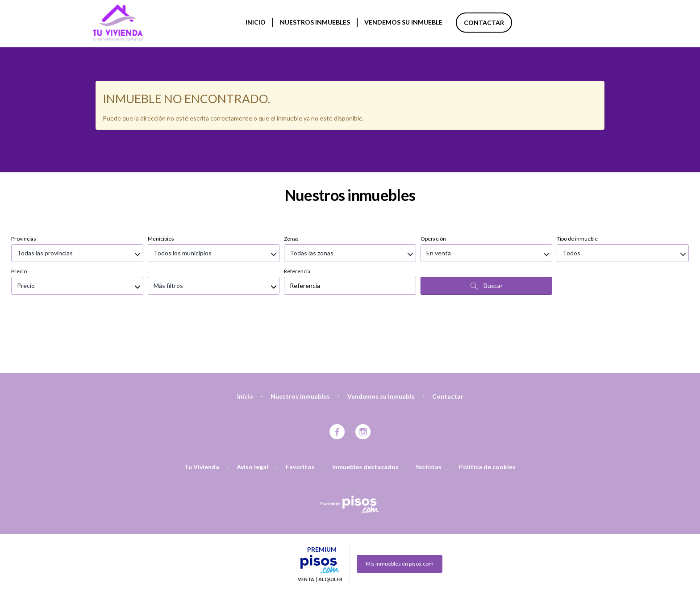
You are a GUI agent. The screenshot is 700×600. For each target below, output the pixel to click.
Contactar (484, 23)
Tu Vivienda (202, 419)
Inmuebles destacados (365, 419)
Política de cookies (487, 419)
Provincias (24, 191)
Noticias (429, 419)
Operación (433, 191)
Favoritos (300, 419)
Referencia (297, 224)
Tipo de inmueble (577, 191)
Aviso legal (252, 419)
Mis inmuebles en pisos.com (400, 516)
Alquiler (330, 532)
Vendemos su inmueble (403, 22)
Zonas (291, 191)
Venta (306, 532)
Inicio (256, 22)
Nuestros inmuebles (315, 22)
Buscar (487, 238)
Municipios (161, 191)
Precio (19, 224)
